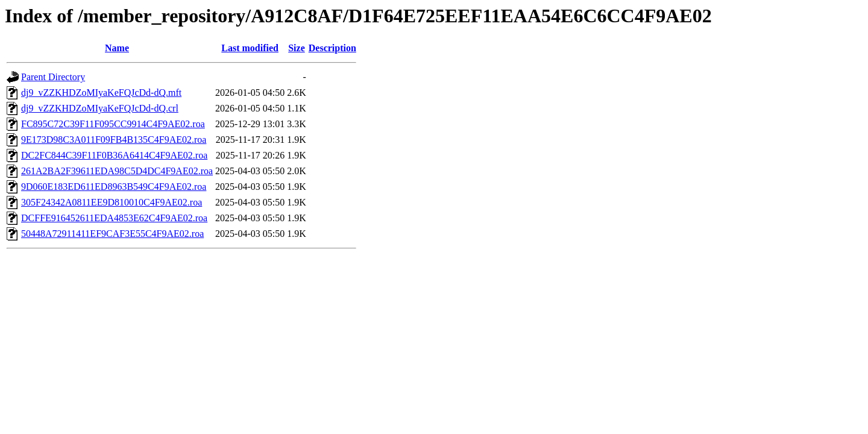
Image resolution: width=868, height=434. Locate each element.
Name (117, 48)
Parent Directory (53, 77)
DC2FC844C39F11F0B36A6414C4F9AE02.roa (114, 155)
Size (297, 48)
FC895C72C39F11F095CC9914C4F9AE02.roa (113, 124)
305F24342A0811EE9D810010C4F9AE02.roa (112, 202)
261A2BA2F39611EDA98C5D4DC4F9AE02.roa (117, 171)
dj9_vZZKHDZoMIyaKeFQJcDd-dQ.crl (100, 108)
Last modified (250, 48)
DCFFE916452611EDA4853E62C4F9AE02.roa (114, 218)
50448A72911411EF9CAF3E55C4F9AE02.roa (112, 234)
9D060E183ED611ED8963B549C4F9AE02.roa (114, 187)
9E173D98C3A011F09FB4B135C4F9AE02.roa (114, 140)
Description (332, 48)
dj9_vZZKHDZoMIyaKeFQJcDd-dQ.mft (101, 93)
